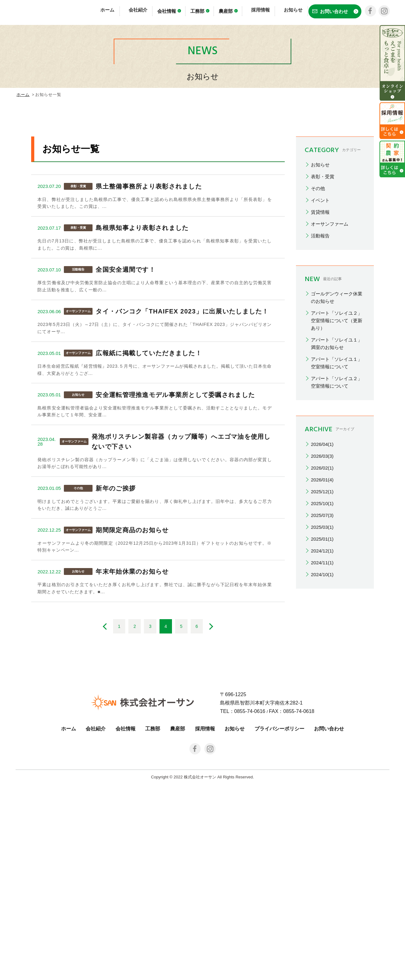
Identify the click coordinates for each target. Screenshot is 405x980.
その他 (318, 316)
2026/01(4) (322, 607)
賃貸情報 (320, 339)
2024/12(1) (322, 678)
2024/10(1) (322, 701)
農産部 (234, 12)
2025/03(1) (322, 654)
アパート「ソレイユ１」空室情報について (337, 490)
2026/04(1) (322, 571)
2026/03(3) (322, 583)
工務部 (205, 12)
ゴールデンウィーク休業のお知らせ (337, 425)
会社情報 (175, 12)
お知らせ (290, 12)
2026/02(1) (322, 595)
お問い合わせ (329, 925)
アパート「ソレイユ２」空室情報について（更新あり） (337, 448)
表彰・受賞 (323, 304)
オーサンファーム (330, 351)
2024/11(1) (322, 689)
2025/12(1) (322, 618)
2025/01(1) (322, 666)
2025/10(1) (322, 630)
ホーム (119, 12)
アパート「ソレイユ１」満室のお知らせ (337, 471)
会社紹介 (144, 12)
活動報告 (320, 363)
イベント (320, 327)
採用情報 (262, 12)
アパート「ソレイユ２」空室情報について (337, 509)
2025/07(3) (322, 642)
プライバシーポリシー (279, 925)
